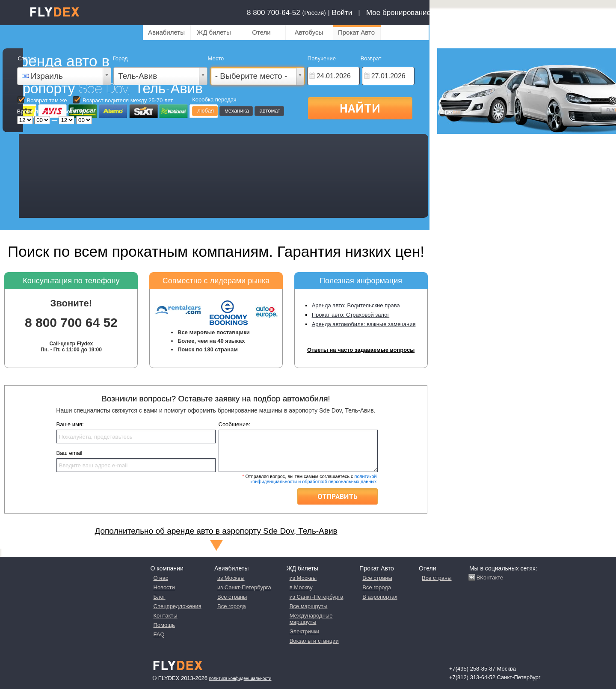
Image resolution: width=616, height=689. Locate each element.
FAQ (159, 634)
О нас (161, 578)
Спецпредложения (178, 606)
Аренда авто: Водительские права (356, 305)
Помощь (164, 625)
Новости (164, 587)
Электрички (305, 631)
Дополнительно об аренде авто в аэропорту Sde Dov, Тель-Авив (216, 531)
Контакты (166, 616)
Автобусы (309, 32)
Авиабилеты (166, 32)
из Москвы (231, 578)
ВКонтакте (490, 578)
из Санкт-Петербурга (244, 587)
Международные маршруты (311, 619)
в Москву (301, 587)
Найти (360, 108)
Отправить (338, 496)
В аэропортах (380, 597)
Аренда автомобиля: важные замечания (364, 324)
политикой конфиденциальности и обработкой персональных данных (313, 479)
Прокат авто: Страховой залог (351, 315)
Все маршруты (309, 606)
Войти (342, 13)
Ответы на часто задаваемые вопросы (361, 350)
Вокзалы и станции (314, 641)
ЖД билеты (214, 32)
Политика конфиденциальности (240, 679)
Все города (232, 606)
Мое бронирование (398, 13)
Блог (160, 597)
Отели (261, 32)
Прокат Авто (356, 32)
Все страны (232, 597)
